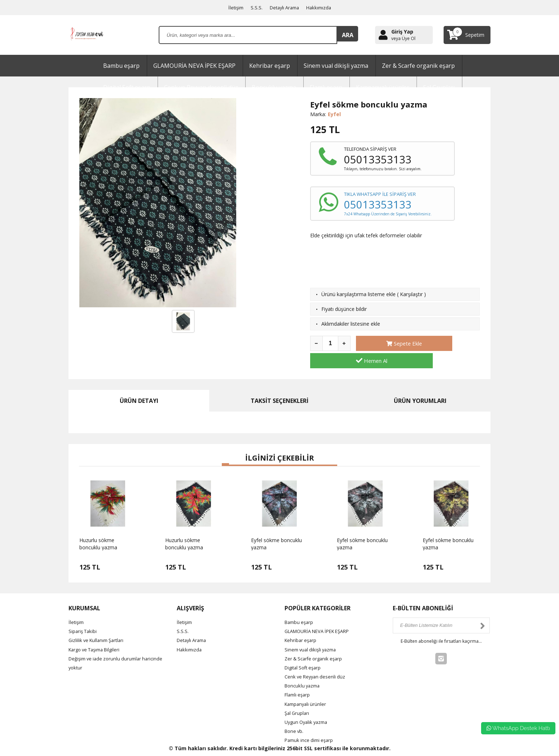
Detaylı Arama (284, 7)
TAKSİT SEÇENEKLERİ (279, 383)
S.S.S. (254, 7)
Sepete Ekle (386, 343)
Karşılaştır (411, 294)
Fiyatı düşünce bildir (344, 309)
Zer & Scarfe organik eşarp (418, 66)
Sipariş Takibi (84, 614)
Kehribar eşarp (270, 66)
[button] (225, 447)
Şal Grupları (298, 696)
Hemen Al (450, 343)
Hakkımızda (321, 7)
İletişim (233, 7)
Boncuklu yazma (304, 669)
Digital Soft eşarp (305, 650)
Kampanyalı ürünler (307, 687)
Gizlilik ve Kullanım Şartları (98, 623)
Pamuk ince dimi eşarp (311, 723)
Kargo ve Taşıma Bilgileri (97, 632)
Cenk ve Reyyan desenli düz (317, 659)
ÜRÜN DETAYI (139, 383)
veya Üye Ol (403, 39)
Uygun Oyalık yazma (308, 705)
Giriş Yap (402, 32)
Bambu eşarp (121, 66)
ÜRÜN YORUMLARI (420, 383)
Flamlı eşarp (299, 678)
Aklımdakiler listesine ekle (351, 324)
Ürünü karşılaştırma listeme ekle (358, 294)
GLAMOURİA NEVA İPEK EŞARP (194, 66)
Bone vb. (295, 714)
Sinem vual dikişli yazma (336, 66)
